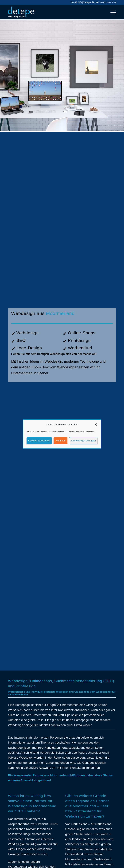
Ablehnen (60, 441)
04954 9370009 (108, 2)
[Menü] (112, 12)
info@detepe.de (86, 2)
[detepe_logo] (21, 12)
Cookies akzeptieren (39, 441)
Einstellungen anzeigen (83, 441)
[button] (96, 425)
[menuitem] (112, 12)
